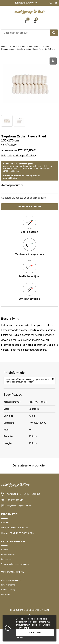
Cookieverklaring (10, 603)
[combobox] (26, 33)
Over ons (6, 530)
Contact (5, 558)
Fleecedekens (9, 52)
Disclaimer (7, 609)
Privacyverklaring (10, 598)
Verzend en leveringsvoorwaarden (19, 575)
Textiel (14, 47)
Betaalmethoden (10, 564)
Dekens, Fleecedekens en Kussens (19, 49)
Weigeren (20, 637)
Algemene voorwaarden (14, 592)
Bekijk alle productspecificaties (19, 161)
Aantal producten (13, 190)
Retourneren (8, 569)
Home (4, 47)
